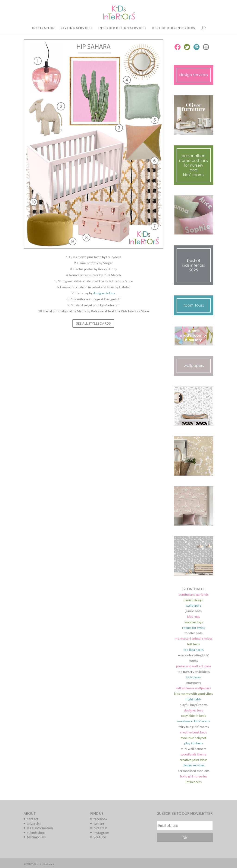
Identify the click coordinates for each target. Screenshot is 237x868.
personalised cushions (194, 771)
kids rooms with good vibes (193, 694)
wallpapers (193, 605)
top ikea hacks (194, 650)
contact (33, 819)
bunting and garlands (193, 594)
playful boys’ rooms (194, 705)
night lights (194, 699)
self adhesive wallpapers (193, 688)
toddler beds (193, 633)
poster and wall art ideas (194, 666)
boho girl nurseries (194, 776)
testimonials (36, 837)
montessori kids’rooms (194, 721)
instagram (101, 833)
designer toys (193, 710)
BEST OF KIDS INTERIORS (174, 28)
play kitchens (194, 743)
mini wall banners (193, 749)
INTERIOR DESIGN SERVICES (122, 28)
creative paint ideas (193, 760)
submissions (36, 833)
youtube (100, 837)
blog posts (194, 683)
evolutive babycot (193, 738)
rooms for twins (194, 628)
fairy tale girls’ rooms (194, 727)
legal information (40, 828)
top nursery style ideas (194, 672)
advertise (34, 824)
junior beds (193, 611)
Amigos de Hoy (104, 293)
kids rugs (194, 616)
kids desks (193, 677)
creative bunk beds (193, 732)
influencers (194, 782)
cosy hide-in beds (194, 716)
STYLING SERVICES (77, 28)
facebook (100, 819)
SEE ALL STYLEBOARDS (93, 323)
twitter (99, 824)
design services (194, 765)
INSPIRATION (43, 28)
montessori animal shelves (194, 638)
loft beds (193, 644)
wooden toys (194, 622)
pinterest (101, 828)
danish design (193, 600)
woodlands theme (193, 754)
